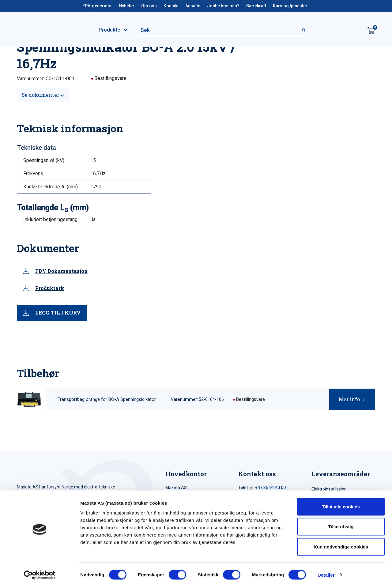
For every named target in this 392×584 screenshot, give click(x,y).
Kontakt (171, 6)
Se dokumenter (43, 95)
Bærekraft (256, 6)
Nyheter (127, 6)
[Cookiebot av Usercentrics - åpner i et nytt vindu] (40, 572)
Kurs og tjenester (290, 6)
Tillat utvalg (341, 524)
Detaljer (326, 572)
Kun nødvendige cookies (341, 544)
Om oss (149, 6)
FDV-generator (97, 6)
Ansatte (193, 6)
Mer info (349, 399)
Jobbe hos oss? (223, 6)
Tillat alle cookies (341, 504)
